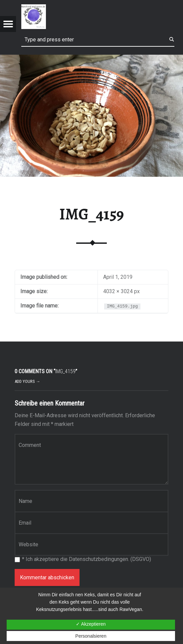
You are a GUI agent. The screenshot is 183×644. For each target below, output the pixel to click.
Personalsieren (91, 636)
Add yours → (27, 381)
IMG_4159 (91, 214)
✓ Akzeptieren (91, 624)
